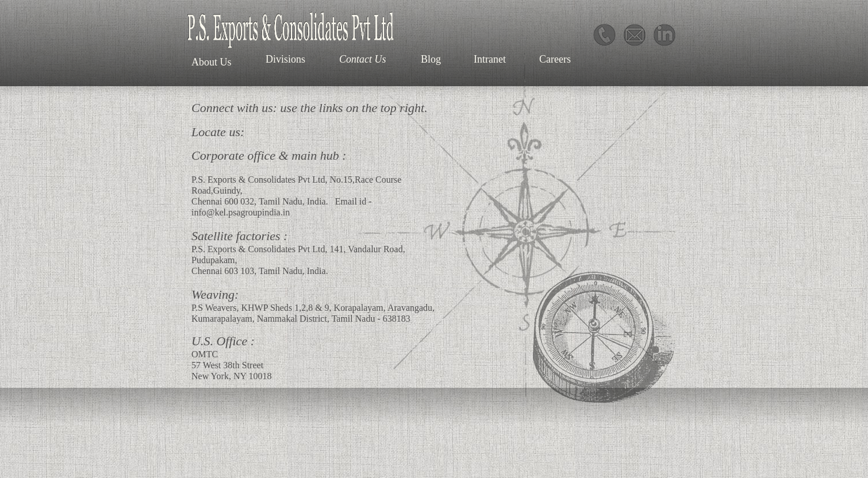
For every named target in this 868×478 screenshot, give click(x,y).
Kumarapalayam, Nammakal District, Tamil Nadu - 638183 (301, 319)
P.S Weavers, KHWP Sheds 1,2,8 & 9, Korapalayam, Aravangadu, (313, 308)
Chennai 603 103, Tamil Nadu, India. (260, 271)
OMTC (205, 354)
